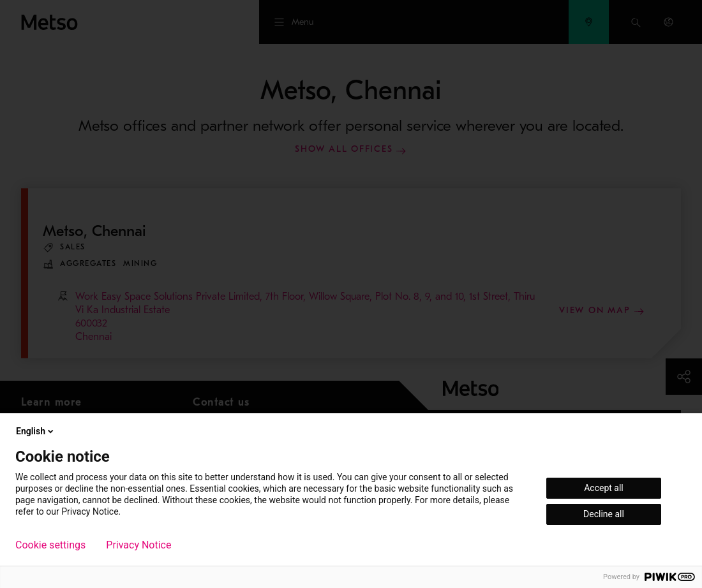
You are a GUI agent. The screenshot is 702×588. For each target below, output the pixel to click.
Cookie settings (50, 545)
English (36, 431)
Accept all (604, 488)
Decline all (604, 514)
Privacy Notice (138, 545)
